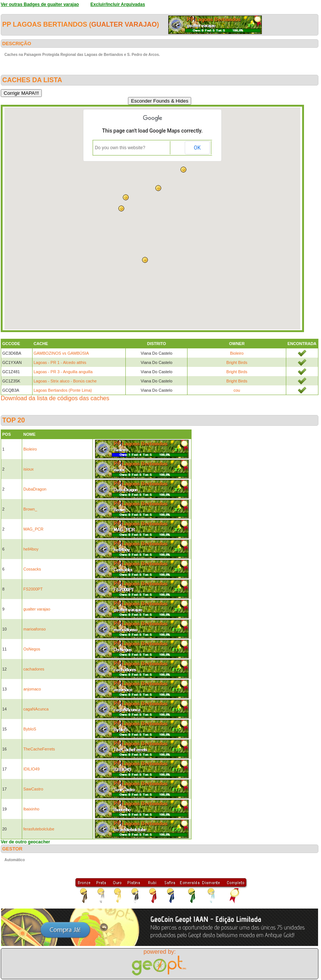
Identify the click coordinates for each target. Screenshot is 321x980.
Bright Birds (237, 362)
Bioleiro (237, 353)
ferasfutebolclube (39, 829)
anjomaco (32, 689)
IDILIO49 (31, 769)
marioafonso (35, 629)
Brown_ (30, 509)
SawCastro (33, 789)
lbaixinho (31, 809)
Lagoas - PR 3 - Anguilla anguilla (63, 372)
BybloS (30, 729)
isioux (28, 469)
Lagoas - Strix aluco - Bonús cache (65, 381)
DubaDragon (35, 489)
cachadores (34, 669)
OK (197, 148)
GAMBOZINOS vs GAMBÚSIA (61, 353)
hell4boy (31, 549)
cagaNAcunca (36, 709)
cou (237, 390)
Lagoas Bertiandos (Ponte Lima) (63, 390)
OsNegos (32, 649)
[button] (145, 260)
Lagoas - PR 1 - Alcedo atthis (60, 362)
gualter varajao (124, 24)
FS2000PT (33, 589)
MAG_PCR (33, 529)
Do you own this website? (120, 148)
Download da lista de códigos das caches (55, 398)
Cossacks (32, 569)
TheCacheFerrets (39, 749)
